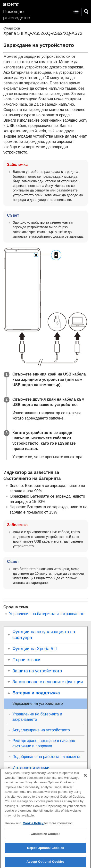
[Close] (85, 778)
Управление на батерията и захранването (47, 614)
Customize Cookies (45, 836)
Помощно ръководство (17, 15)
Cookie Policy (34, 825)
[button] (86, 12)
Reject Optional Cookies (45, 850)
